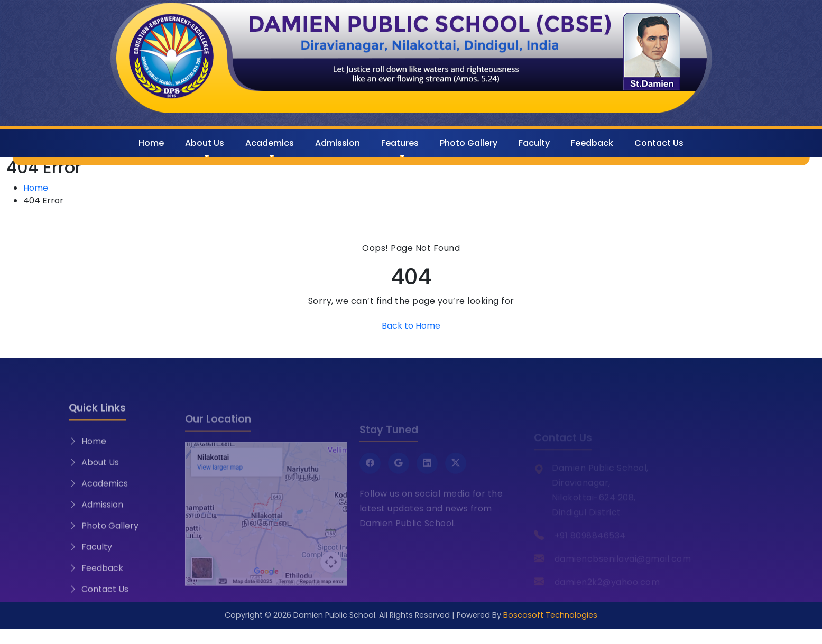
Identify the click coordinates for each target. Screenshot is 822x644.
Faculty (534, 143)
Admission (338, 143)
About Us (205, 143)
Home (151, 143)
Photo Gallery (469, 143)
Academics (270, 143)
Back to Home (411, 326)
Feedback (592, 143)
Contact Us (659, 143)
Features (400, 143)
